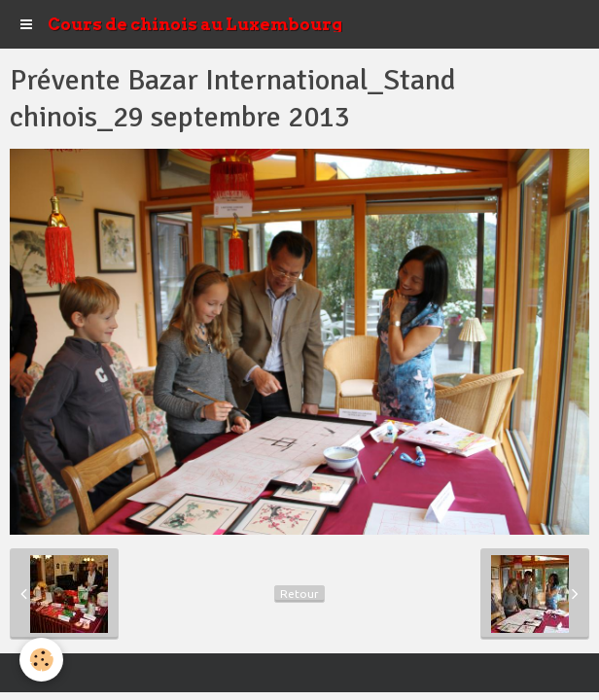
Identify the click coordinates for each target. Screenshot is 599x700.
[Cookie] (41, 660)
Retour (299, 594)
